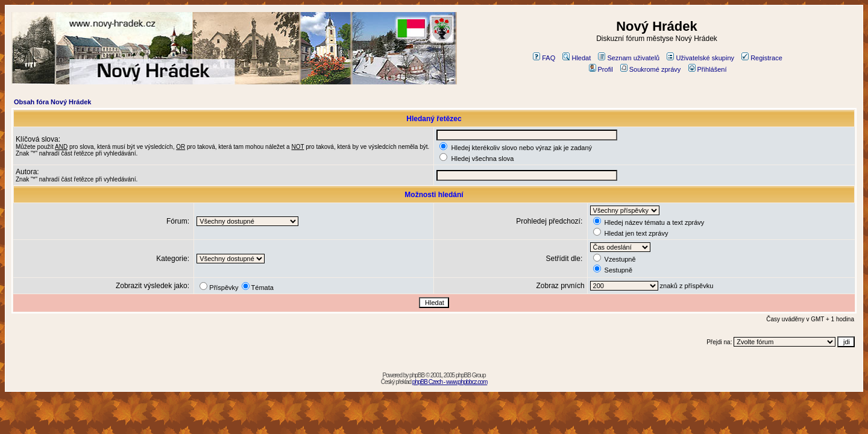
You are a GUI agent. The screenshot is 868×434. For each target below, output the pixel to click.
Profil (601, 69)
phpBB (417, 375)
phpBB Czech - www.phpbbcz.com (450, 382)
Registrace (762, 58)
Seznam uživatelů (629, 58)
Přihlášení (708, 69)
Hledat (577, 58)
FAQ (544, 58)
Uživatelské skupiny (700, 58)
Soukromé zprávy (651, 69)
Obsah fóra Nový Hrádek (52, 102)
